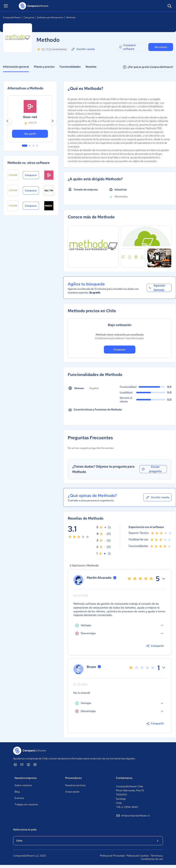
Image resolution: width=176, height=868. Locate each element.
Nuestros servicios (75, 785)
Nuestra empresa (26, 778)
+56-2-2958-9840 (127, 807)
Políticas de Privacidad (112, 856)
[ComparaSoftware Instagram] (35, 764)
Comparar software (127, 47)
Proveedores (74, 778)
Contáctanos (124, 778)
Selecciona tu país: (25, 830)
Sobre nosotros (23, 785)
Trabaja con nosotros (26, 804)
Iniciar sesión (72, 792)
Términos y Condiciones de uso (152, 857)
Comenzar (120, 350)
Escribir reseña (83, 49)
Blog (17, 792)
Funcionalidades (70, 67)
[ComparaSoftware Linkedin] (15, 764)
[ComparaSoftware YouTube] (22, 764)
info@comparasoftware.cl (133, 816)
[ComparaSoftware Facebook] (28, 764)
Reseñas (91, 67)
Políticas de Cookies (138, 856)
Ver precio (161, 47)
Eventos (19, 798)
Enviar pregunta (151, 469)
